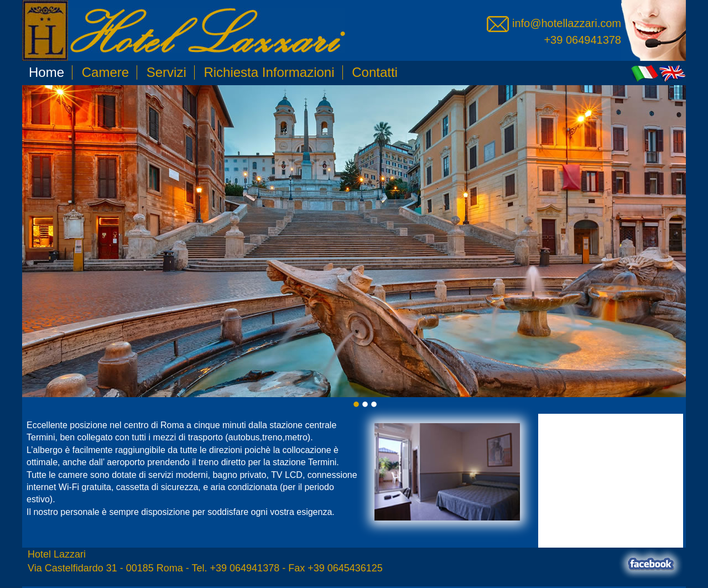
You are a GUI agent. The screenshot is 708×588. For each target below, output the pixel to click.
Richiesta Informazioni (269, 72)
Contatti (375, 72)
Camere (105, 72)
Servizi (166, 72)
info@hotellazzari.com (554, 23)
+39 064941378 (582, 40)
